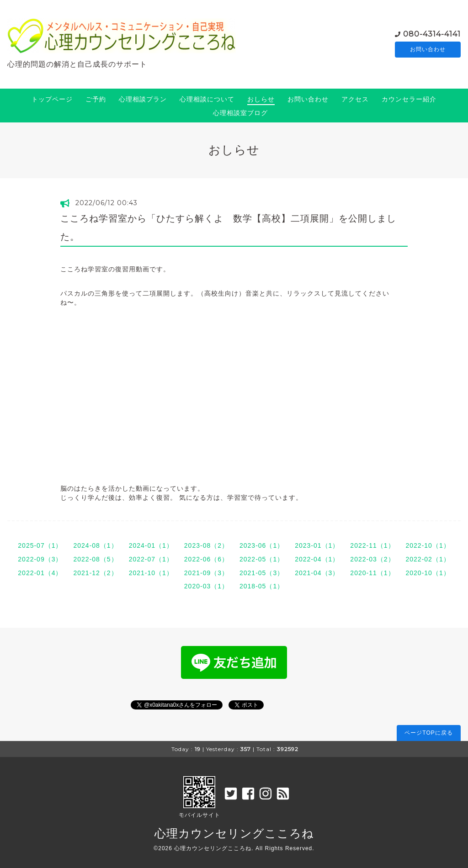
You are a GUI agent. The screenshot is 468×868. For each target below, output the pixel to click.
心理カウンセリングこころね (234, 833)
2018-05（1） (262, 586)
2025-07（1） (40, 545)
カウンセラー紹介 (409, 99)
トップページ (52, 99)
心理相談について (207, 99)
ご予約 (96, 99)
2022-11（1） (372, 545)
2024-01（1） (151, 545)
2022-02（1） (428, 559)
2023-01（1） (317, 545)
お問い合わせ (428, 50)
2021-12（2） (95, 573)
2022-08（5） (95, 559)
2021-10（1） (151, 573)
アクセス (355, 99)
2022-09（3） (40, 559)
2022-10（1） (428, 545)
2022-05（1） (262, 559)
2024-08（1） (95, 545)
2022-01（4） (40, 573)
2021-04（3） (317, 573)
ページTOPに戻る (428, 733)
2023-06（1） (262, 545)
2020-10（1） (428, 573)
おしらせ (261, 99)
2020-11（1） (372, 573)
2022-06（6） (206, 559)
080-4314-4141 (432, 34)
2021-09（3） (206, 573)
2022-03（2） (372, 559)
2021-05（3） (262, 573)
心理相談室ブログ (240, 113)
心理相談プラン (143, 99)
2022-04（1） (317, 559)
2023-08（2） (206, 545)
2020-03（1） (206, 586)
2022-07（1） (151, 559)
